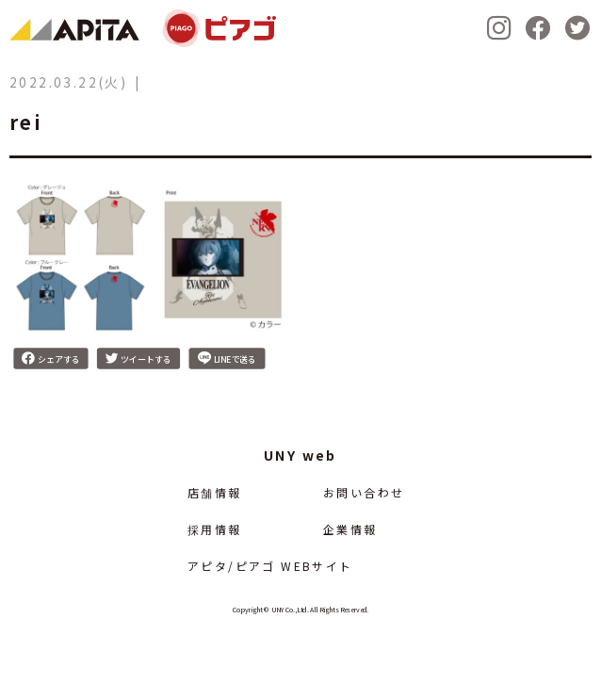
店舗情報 (215, 492)
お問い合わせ (364, 492)
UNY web (300, 455)
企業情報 (350, 529)
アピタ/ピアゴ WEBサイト (270, 566)
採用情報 (215, 529)
